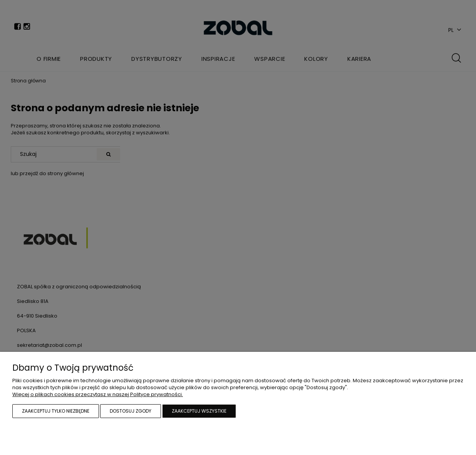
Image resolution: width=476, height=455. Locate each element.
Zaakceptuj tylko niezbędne (56, 411)
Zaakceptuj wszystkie (199, 411)
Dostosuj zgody (131, 411)
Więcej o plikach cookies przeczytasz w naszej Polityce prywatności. (98, 394)
